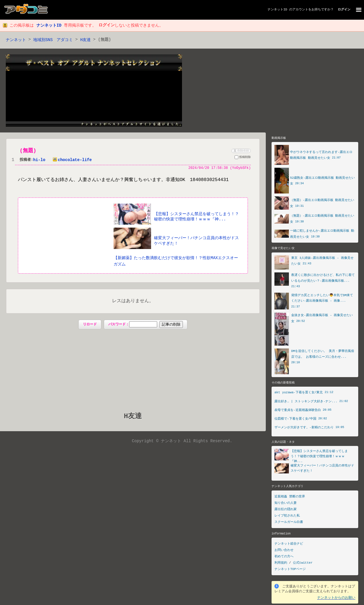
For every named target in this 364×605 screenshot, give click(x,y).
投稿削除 (243, 158)
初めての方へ (284, 558)
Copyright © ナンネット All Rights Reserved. (182, 442)
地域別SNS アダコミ (53, 40)
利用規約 (281, 564)
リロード (90, 325)
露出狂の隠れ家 (286, 511)
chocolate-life (71, 160)
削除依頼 (241, 151)
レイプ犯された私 (287, 517)
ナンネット (16, 40)
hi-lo (39, 160)
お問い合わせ (284, 552)
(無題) (28, 151)
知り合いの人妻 (286, 505)
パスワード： (145, 325)
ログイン (344, 10)
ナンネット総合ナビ (289, 545)
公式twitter (303, 564)
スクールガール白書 (289, 524)
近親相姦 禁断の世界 (290, 498)
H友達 (86, 40)
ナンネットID (277, 10)
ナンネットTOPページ (290, 571)
